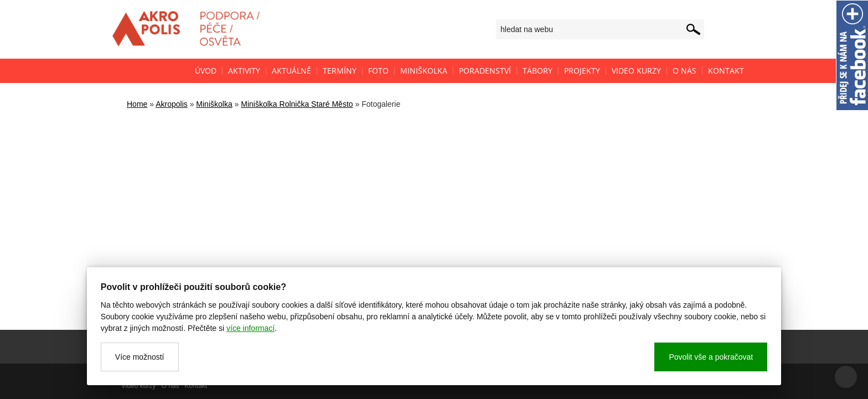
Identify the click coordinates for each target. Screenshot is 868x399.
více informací (250, 328)
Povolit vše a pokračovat (711, 357)
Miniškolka (214, 104)
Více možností (140, 357)
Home (137, 104)
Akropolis (172, 104)
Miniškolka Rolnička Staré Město (297, 104)
